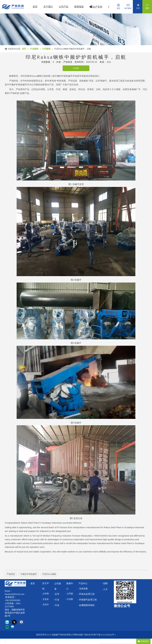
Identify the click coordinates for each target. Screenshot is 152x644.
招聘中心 (108, 583)
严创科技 (11, 574)
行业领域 (59, 605)
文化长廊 (47, 599)
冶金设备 (83, 589)
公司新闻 (71, 594)
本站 (109, 62)
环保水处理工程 (87, 594)
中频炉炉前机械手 (29, 574)
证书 (57, 594)
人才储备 (108, 589)
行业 (57, 600)
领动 (87, 635)
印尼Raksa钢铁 (49, 574)
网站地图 (79, 635)
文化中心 (47, 604)
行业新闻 (71, 599)
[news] (76, 29)
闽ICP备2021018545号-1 (104, 635)
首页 (33, 583)
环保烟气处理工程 (88, 600)
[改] (125, 592)
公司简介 (47, 594)
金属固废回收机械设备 (90, 605)
